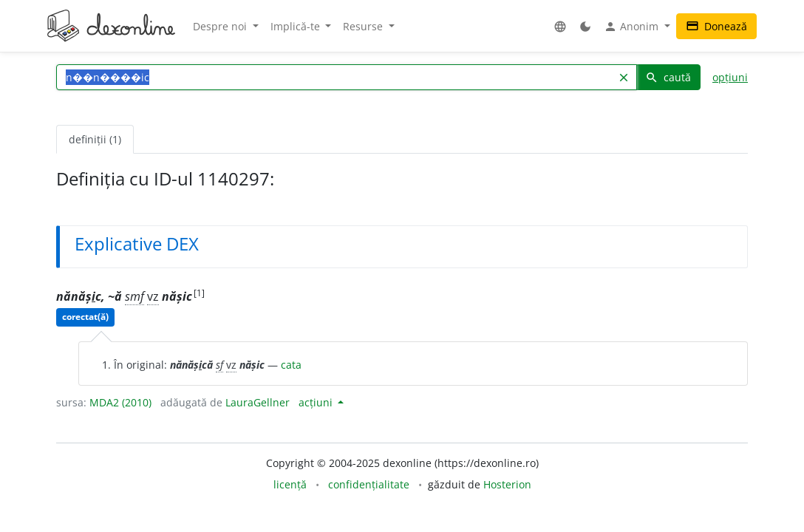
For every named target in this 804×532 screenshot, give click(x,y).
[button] (560, 26)
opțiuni (730, 77)
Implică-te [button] (297, 26)
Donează (716, 26)
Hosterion (507, 484)
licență (290, 484)
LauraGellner (258, 402)
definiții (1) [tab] (95, 139)
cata (291, 365)
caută (668, 77)
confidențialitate (369, 484)
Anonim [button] (633, 27)
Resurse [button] (364, 26)
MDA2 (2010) (120, 402)
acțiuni (317, 402)
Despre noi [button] (221, 26)
